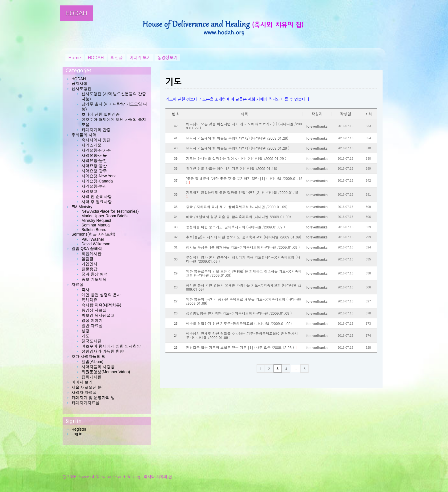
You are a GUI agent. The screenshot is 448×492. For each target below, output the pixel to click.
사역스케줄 (91, 145)
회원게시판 (91, 254)
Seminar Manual (96, 225)
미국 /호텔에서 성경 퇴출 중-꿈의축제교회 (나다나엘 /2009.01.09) (238, 217)
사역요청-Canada (97, 181)
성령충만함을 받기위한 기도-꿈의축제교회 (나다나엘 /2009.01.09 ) (239, 313)
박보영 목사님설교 (98, 315)
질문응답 (89, 269)
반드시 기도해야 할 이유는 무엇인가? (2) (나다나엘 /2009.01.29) (237, 138)
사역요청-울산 (94, 166)
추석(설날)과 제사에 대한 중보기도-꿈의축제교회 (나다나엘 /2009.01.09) (244, 237)
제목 (245, 114)
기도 (85, 336)
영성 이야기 (92, 320)
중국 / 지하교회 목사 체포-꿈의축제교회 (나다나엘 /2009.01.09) (237, 207)
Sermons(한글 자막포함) (93, 234)
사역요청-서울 (94, 155)
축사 (85, 290)
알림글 (87, 259)
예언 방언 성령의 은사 (101, 295)
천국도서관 (91, 341)
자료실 (77, 284)
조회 (369, 114)
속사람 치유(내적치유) (101, 305)
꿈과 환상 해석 (95, 274)
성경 (85, 331)
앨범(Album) (92, 362)
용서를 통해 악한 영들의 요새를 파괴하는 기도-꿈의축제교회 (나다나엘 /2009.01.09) (244, 287)
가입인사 (89, 264)
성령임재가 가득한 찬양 (103, 351)
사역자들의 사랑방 (98, 367)
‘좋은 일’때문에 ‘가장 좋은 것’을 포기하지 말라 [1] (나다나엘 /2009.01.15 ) (244, 180)
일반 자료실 (92, 326)
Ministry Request (96, 220)
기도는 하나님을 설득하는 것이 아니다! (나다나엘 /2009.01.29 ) (236, 158)
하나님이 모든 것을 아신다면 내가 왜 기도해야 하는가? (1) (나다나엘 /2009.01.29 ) (244, 126)
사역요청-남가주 (96, 150)
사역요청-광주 (94, 171)
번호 (176, 114)
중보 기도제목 (94, 279)
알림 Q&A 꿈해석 (87, 248)
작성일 (346, 114)
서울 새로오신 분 (87, 387)
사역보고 (89, 191)
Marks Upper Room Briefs (104, 216)
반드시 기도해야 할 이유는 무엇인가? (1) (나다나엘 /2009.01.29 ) (238, 148)
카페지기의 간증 (96, 130)
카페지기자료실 (85, 403)
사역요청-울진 (94, 160)
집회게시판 (91, 377)
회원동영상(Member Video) (106, 372)
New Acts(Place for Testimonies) (110, 211)
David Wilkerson (96, 244)
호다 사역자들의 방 (89, 356)
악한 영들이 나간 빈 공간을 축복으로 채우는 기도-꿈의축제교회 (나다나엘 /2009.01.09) (244, 301)
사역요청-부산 (94, 186)
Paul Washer (93, 239)
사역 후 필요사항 (97, 202)
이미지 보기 (140, 58)
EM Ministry (82, 207)
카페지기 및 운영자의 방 (93, 397)
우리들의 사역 (84, 135)
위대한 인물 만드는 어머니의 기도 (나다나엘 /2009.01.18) (232, 168)
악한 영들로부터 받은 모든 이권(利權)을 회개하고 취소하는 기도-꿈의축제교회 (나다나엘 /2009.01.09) (244, 273)
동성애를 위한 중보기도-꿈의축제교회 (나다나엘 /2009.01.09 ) (235, 227)
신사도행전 (81, 89)
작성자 (317, 114)
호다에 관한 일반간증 (101, 114)
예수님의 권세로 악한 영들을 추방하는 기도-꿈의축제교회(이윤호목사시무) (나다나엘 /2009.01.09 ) (242, 336)
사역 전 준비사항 (97, 196)
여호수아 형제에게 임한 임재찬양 (111, 346)
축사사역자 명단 (96, 140)
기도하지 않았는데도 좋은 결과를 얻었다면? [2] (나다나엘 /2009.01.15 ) (243, 194)
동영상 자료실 (94, 310)
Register (79, 429)
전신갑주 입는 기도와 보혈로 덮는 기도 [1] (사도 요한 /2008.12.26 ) (242, 348)
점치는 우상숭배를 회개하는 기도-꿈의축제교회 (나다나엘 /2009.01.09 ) (243, 247)
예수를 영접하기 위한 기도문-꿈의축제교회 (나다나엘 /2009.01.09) (239, 324)
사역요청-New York (99, 176)
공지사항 (79, 83)
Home (75, 58)
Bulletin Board (94, 230)
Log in (77, 434)
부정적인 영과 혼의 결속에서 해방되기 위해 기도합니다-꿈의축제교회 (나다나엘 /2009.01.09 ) (243, 259)
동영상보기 (167, 58)
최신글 (117, 58)
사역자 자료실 (84, 392)
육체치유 (89, 300)
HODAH (76, 13)
